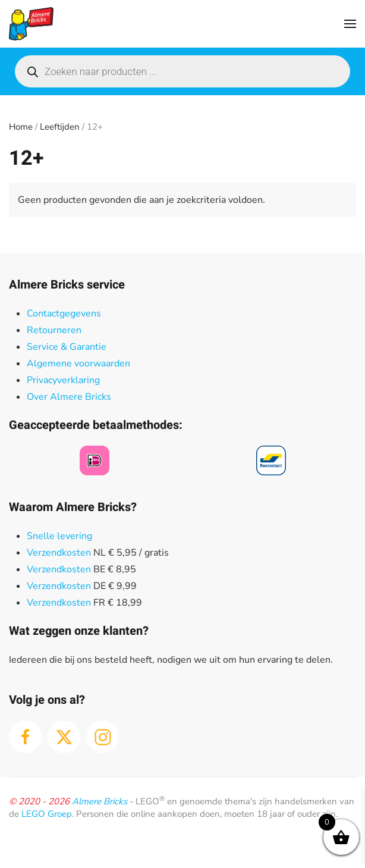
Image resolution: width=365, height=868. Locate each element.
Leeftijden (60, 127)
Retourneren (54, 330)
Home (21, 127)
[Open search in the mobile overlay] (182, 71)
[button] (350, 24)
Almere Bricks (100, 801)
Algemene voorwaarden (78, 364)
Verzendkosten (59, 553)
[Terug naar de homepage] (31, 24)
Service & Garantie (67, 347)
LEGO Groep (47, 814)
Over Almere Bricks (69, 397)
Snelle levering (59, 536)
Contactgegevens (64, 314)
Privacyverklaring (63, 380)
